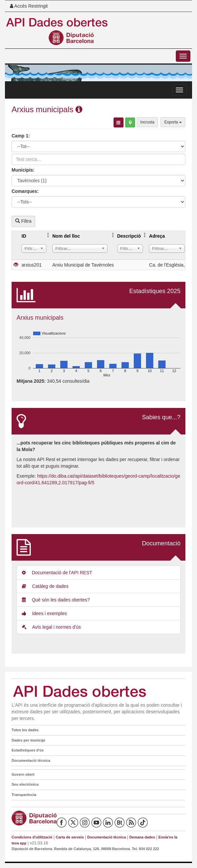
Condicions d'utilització (32, 837)
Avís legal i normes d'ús (51, 627)
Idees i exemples (44, 613)
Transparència (24, 795)
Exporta (173, 122)
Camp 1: (21, 136)
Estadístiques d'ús (28, 750)
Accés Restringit (29, 6)
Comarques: (25, 191)
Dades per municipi (28, 740)
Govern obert (23, 774)
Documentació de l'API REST (57, 573)
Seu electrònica (25, 784)
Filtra (23, 221)
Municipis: (23, 170)
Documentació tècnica (31, 760)
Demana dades (142, 837)
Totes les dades (25, 730)
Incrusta (148, 122)
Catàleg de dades (45, 586)
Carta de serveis (70, 837)
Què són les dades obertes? (56, 600)
